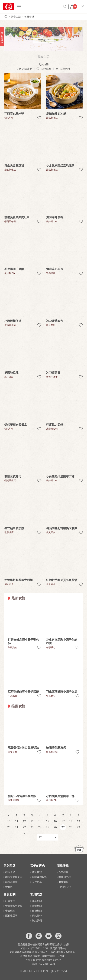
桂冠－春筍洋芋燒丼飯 (22, 796)
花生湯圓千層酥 (14, 269)
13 (32, 821)
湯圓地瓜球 (11, 373)
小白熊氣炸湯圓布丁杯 (60, 476)
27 (63, 827)
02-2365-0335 (47, 964)
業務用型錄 (65, 877)
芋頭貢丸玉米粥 (14, 114)
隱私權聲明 (11, 916)
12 (24, 821)
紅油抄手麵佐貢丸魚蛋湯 (62, 580)
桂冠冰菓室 (11, 882)
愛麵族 (9, 887)
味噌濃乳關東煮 (56, 748)
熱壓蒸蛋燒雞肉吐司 (17, 217)
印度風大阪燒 (55, 425)
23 (32, 827)
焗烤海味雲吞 (55, 217)
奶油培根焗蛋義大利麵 (18, 580)
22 (24, 827)
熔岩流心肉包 (55, 269)
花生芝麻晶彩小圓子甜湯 (62, 691)
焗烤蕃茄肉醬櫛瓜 (16, 425)
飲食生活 (16, 17)
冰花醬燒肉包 (55, 321)
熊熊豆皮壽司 (13, 476)
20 (9, 827)
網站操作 (37, 916)
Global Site (65, 887)
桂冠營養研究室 (14, 877)
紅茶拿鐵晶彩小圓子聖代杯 (23, 641)
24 (40, 827)
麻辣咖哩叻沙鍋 (56, 114)
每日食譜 (29, 17)
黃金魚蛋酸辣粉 (14, 165)
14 (40, 821)
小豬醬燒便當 (13, 321)
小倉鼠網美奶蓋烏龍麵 (60, 165)
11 (17, 821)
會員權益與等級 (14, 906)
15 (47, 821)
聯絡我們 (37, 920)
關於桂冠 (37, 872)
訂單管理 (10, 901)
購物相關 (37, 906)
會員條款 (10, 911)
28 (71, 827)
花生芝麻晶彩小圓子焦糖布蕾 (62, 641)
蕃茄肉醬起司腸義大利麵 (62, 528)
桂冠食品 (10, 872)
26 (55, 827)
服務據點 (63, 882)
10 (9, 821)
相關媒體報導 (39, 877)
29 (78, 827)
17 (63, 821)
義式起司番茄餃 (14, 528)
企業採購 (63, 872)
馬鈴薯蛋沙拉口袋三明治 (23, 748)
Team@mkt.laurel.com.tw (47, 960)
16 (55, 821)
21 (17, 827)
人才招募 (37, 882)
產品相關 (37, 901)
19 (78, 821)
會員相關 (37, 911)
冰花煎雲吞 (53, 373)
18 (71, 821)
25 (47, 827)
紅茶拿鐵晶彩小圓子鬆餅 (23, 691)
